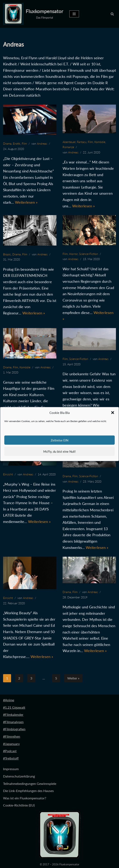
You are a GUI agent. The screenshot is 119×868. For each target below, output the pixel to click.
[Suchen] (112, 14)
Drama (7, 144)
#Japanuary (11, 744)
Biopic (7, 254)
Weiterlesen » (26, 202)
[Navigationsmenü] (74, 14)
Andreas (42, 144)
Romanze (68, 147)
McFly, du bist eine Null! (59, 451)
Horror (73, 254)
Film (24, 144)
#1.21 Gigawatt (14, 707)
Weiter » (73, 678)
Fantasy (82, 142)
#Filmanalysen (13, 722)
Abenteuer (69, 142)
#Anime (9, 700)
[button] (113, 413)
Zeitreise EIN (59, 440)
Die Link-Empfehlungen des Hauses (28, 791)
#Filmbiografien (14, 729)
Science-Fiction (89, 254)
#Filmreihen (12, 737)
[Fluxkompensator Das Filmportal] (33, 14)
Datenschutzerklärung (19, 776)
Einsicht (8, 474)
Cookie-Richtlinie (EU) (19, 805)
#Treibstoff (11, 758)
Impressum (11, 769)
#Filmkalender (13, 715)
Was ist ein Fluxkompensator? (25, 798)
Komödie (100, 142)
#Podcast (10, 751)
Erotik (17, 144)
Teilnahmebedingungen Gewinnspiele (30, 784)
